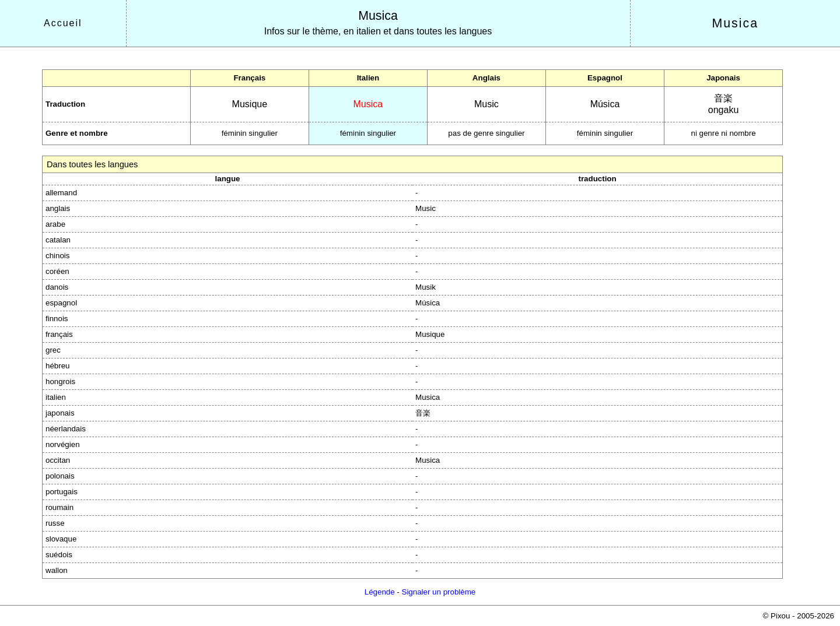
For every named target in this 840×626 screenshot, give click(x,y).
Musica (378, 16)
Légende (380, 592)
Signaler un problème (439, 592)
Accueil (63, 23)
